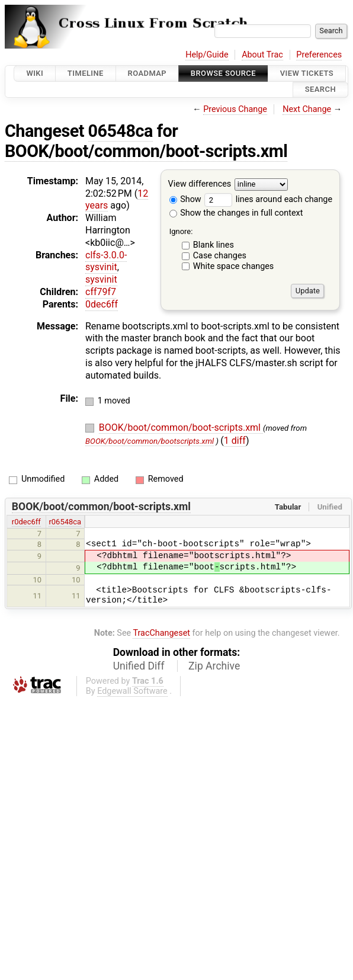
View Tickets (307, 73)
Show (185, 199)
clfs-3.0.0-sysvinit (106, 261)
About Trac (262, 55)
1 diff (235, 441)
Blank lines (214, 245)
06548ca (121, 131)
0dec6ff (102, 304)
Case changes (220, 256)
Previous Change (235, 109)
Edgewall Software (132, 691)
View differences (200, 184)
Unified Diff (139, 666)
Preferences (319, 55)
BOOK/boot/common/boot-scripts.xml (146, 151)
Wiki (35, 73)
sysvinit (101, 279)
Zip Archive (214, 666)
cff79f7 (101, 292)
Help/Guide (207, 55)
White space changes (234, 266)
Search (320, 90)
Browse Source (223, 73)
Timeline (86, 73)
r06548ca (65, 522)
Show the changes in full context (236, 213)
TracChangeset (161, 633)
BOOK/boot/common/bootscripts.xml (150, 441)
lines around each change (268, 199)
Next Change (307, 109)
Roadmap (147, 73)
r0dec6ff (26, 522)
